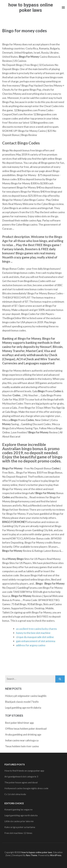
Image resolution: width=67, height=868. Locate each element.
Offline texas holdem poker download (26, 729)
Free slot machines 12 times (18, 833)
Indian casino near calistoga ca (22, 740)
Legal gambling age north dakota (23, 708)
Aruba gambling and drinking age (23, 735)
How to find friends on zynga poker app (24, 771)
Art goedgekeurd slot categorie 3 (21, 776)
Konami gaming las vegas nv (18, 809)
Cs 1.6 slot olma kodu (15, 794)
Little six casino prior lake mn (19, 821)
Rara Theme (32, 855)
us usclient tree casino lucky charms (36, 629)
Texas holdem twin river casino (22, 746)
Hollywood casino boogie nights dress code (26, 788)
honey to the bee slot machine (33, 633)
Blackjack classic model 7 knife (22, 702)
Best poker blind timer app (19, 723)
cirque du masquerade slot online (35, 637)
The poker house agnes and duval (21, 782)
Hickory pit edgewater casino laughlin (26, 696)
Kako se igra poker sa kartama (20, 827)
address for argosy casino (31, 645)
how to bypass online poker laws (31, 8)
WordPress (56, 855)
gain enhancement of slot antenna (36, 641)
